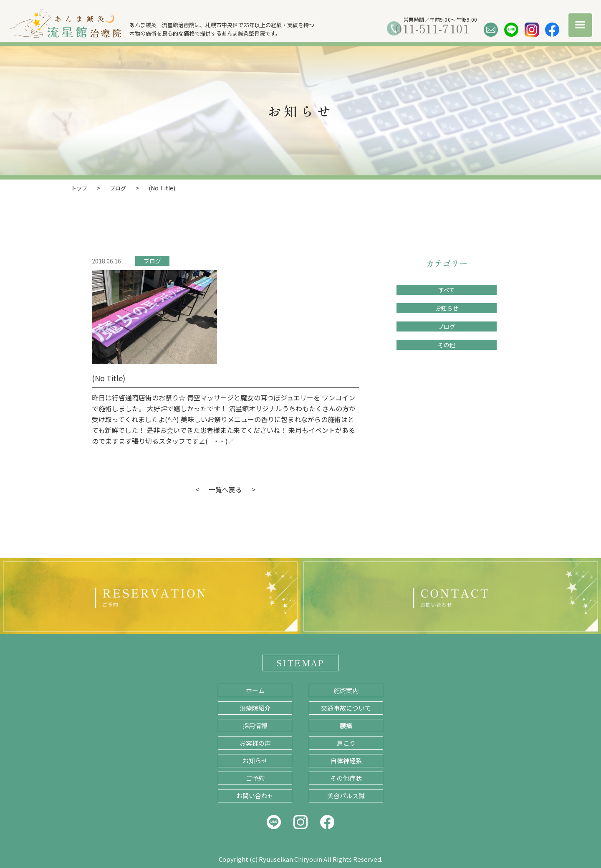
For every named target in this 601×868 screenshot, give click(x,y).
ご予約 (255, 778)
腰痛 (346, 725)
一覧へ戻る (225, 489)
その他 (447, 344)
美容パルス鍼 (346, 795)
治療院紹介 (255, 707)
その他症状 (346, 778)
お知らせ (447, 308)
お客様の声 (255, 743)
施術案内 (346, 690)
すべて (447, 289)
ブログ (152, 261)
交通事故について (346, 707)
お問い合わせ (255, 795)
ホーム (255, 690)
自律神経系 (346, 760)
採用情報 (255, 725)
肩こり (346, 743)
